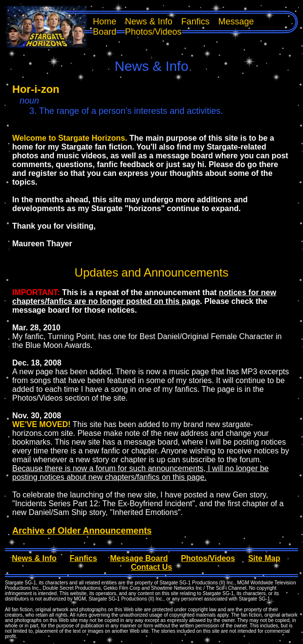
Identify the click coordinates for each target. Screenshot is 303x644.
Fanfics (195, 21)
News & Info (149, 21)
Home (105, 21)
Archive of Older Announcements (82, 531)
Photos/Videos (153, 32)
